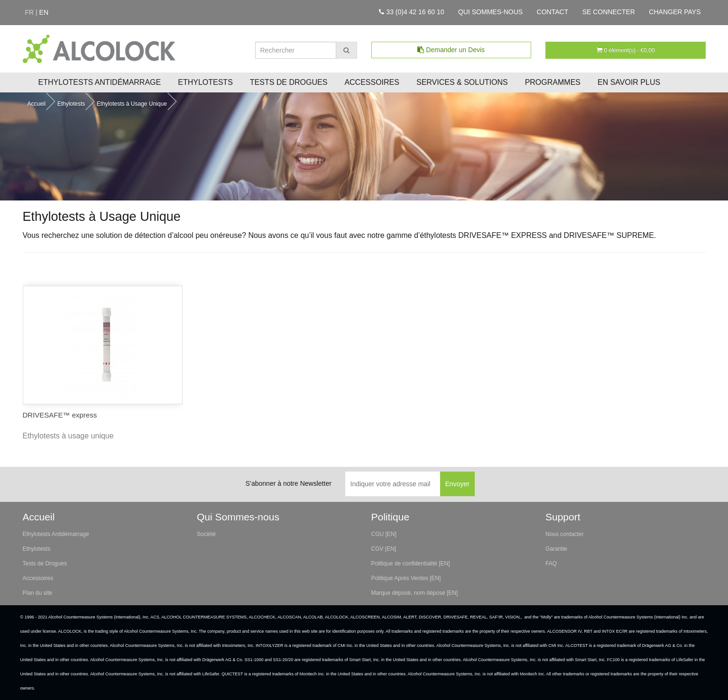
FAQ (551, 564)
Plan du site (38, 593)
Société (206, 534)
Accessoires (372, 82)
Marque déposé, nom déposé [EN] (415, 593)
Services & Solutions (462, 82)
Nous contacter (565, 534)
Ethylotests (205, 82)
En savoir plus (629, 82)
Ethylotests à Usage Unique (132, 104)
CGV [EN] (384, 549)
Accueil (37, 104)
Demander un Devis (451, 50)
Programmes (553, 82)
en (44, 12)
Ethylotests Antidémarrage (100, 82)
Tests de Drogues (289, 82)
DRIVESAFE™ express (60, 415)
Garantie (556, 549)
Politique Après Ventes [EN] (406, 578)
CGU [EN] (384, 534)
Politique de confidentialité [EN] (411, 564)
